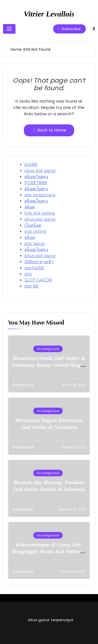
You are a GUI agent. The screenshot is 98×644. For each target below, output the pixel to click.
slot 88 (31, 286)
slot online (35, 231)
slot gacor (35, 244)
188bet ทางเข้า (39, 262)
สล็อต (30, 207)
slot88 (31, 165)
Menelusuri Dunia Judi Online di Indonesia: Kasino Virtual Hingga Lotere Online (49, 365)
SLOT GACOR (38, 280)
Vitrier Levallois (49, 14)
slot (28, 274)
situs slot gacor (40, 171)
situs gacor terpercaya (51, 620)
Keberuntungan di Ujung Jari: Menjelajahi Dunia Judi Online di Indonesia (49, 552)
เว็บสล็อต (33, 225)
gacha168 (34, 268)
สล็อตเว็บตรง (36, 177)
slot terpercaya (40, 195)
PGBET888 (36, 183)
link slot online (40, 213)
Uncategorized (48, 349)
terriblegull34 (23, 385)
